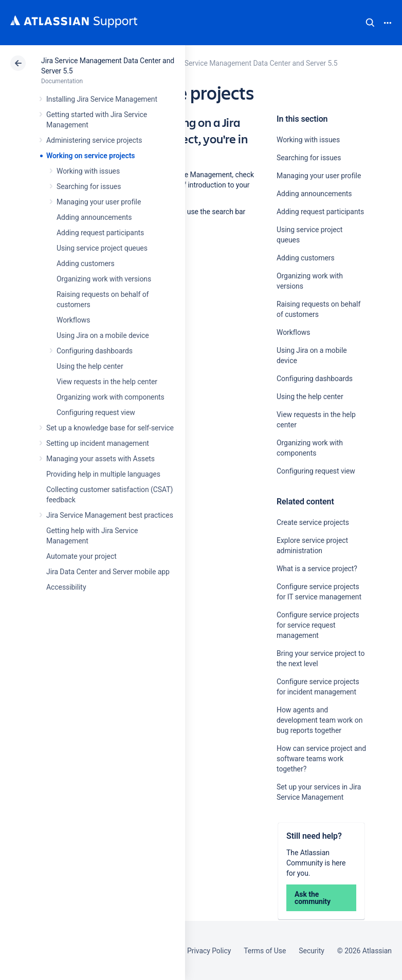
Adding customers (86, 263)
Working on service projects (90, 156)
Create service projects (313, 522)
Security (312, 951)
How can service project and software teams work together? (321, 759)
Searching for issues (89, 186)
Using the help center (90, 366)
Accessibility (66, 587)
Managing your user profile (99, 202)
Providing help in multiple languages (103, 474)
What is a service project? (317, 569)
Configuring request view (96, 412)
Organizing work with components (111, 397)
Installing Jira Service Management (102, 99)
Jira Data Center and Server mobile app (108, 572)
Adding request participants (100, 233)
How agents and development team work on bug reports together (319, 720)
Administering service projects (94, 140)
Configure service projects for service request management (318, 625)
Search (370, 23)
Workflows (73, 320)
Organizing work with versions (104, 279)
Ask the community (313, 898)
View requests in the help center (107, 382)
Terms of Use (265, 951)
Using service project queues (102, 248)
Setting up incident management (98, 443)
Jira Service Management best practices (110, 515)
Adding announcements (94, 217)
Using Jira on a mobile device (103, 335)
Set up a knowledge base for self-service (110, 428)
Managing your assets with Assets (100, 459)
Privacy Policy (209, 951)
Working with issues (88, 171)
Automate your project (81, 556)
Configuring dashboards (95, 351)
